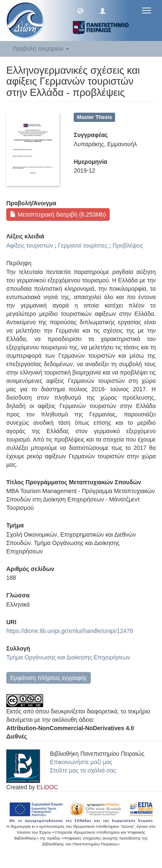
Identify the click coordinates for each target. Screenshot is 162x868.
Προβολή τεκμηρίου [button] (41, 49)
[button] (80, 10)
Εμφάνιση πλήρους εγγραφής (48, 678)
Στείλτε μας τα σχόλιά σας (83, 770)
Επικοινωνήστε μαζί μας (81, 762)
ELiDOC (47, 787)
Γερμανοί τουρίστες (83, 245)
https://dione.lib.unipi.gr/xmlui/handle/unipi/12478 (70, 631)
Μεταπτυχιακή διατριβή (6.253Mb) (58, 214)
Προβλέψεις (128, 245)
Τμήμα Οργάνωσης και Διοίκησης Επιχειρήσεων (68, 657)
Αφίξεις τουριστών (30, 245)
